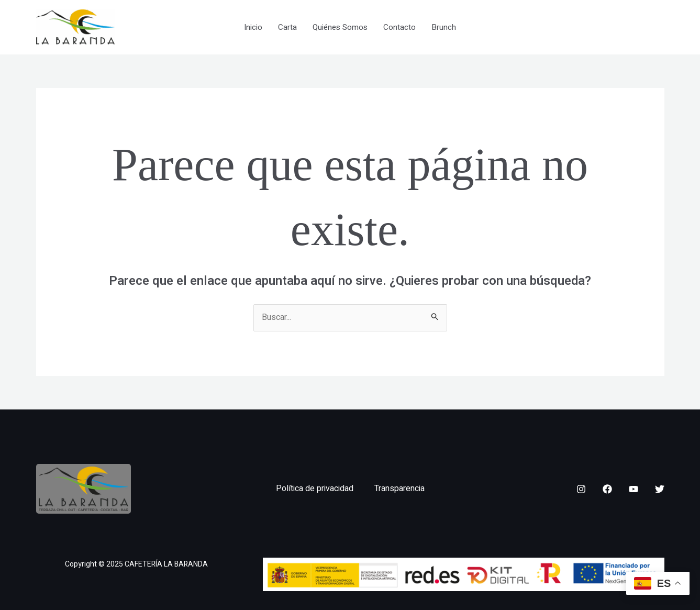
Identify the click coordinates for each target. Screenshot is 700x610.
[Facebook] (607, 489)
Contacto (399, 27)
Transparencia (399, 489)
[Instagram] (581, 489)
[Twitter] (660, 489)
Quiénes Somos (340, 27)
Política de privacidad (315, 489)
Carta (287, 27)
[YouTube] (634, 489)
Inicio (253, 27)
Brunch (444, 27)
